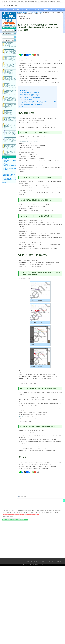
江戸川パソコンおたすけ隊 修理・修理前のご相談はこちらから (12, 518)
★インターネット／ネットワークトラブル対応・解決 (31, 12)
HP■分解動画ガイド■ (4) (8, 91)
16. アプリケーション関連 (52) (9, 64)
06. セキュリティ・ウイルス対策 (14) (11, 53)
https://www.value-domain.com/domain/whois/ (29, 141)
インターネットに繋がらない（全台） (12, 138)
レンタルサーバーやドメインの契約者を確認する (30, 98)
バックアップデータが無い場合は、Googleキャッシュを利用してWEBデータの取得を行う (38, 101)
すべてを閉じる (10, 42)
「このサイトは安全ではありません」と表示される (14, 129)
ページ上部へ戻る (64, 500)
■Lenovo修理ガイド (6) (8, 112)
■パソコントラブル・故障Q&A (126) (10, 117)
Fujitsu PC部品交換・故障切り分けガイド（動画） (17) (14, 89)
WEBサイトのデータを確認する (26, 99)
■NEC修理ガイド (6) (8, 114)
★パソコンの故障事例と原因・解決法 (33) (12, 144)
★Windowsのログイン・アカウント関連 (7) (12, 124)
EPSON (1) (6, 87)
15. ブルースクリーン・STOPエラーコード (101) (13, 63)
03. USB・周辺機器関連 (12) (9, 49)
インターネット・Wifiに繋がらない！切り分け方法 (14, 137)
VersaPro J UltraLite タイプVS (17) (10, 104)
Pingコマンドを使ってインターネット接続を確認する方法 (15, 134)
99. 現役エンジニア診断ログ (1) (10, 82)
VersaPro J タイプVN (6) (8, 105)
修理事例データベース (49, 9)
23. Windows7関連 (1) (8, 71)
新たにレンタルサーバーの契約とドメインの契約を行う (32, 103)
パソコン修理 (16, 9)
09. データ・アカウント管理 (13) (10, 56)
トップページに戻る (22, 496)
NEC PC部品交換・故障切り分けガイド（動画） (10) (13, 95)
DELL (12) (6, 84)
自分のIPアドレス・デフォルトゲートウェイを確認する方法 (16, 139)
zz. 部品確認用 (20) (7, 108)
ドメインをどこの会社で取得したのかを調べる (30, 96)
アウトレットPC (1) (8, 150)
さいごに (21, 106)
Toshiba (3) (6, 102)
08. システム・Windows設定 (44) (10, 55)
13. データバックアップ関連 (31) (10, 61)
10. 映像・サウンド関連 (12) (9, 57)
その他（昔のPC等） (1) (8, 149)
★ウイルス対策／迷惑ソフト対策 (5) (11, 143)
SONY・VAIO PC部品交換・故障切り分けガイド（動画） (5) (15, 101)
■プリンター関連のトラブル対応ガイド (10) (12, 118)
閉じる (39, 88)
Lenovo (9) (6, 93)
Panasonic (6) (6, 96)
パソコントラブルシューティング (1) (11, 151)
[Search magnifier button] (15, 30)
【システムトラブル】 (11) (9, 148)
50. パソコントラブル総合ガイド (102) (11, 81)
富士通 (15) (6, 154)
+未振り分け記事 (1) (8, 46)
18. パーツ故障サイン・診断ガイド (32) (11, 67)
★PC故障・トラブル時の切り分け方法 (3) (11, 121)
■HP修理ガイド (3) (7, 111)
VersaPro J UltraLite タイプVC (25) (10, 103)
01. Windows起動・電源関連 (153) (10, 47)
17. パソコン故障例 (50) (8, 66)
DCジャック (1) (7, 83)
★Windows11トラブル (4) (9, 123)
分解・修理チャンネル (60, 9)
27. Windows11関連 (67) (8, 74)
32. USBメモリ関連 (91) (8, 76)
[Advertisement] (40, 44)
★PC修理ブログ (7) (8, 120)
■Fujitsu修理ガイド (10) (8, 110)
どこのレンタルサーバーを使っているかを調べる (30, 94)
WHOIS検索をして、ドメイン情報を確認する (30, 92)
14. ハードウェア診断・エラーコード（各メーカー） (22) (14, 62)
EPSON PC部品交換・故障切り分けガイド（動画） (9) (14, 88)
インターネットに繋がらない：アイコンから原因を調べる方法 (16, 132)
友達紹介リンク (22, 417)
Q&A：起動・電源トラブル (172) (10, 100)
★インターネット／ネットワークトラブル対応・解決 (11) (14, 128)
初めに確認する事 (23, 91)
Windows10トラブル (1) (8, 107)
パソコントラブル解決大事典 (9, 5)
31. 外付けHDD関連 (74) (8, 75)
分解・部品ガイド (38, 9)
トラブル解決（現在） (27, 9)
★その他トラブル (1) (8, 127)
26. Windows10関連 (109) (9, 73)
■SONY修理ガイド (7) (8, 115)
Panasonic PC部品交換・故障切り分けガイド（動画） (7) (14, 97)
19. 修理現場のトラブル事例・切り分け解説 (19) (13, 68)
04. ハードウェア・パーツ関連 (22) (10, 50)
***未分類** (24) (7, 44)
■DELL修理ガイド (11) (8, 109)
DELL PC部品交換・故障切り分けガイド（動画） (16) (14, 86)
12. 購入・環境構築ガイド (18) (9, 60)
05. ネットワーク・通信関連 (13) (10, 51)
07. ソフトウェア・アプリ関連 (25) (10, 54)
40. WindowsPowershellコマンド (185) (11, 78)
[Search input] (8, 30)
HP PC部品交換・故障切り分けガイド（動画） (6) (13, 90)
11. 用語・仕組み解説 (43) (9, 59)
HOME (5, 9)
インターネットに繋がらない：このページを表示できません (16, 131)
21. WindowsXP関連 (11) (8, 70)
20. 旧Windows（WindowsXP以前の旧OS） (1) (12, 69)
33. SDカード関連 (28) (8, 77)
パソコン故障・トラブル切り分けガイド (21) (12, 152)
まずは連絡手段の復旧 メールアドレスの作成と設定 (31, 105)
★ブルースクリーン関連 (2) (9, 147)
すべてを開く (4, 42)
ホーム (18, 12)
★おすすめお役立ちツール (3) (9, 125)
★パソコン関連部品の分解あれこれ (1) (11, 145)
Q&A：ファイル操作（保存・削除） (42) (11, 98)
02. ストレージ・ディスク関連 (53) (10, 48)
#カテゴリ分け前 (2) (8, 43)
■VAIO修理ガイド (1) (8, 116)
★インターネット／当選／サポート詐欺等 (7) (12, 142)
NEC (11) (6, 94)
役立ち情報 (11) (7, 155)
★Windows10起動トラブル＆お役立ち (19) (12, 122)
